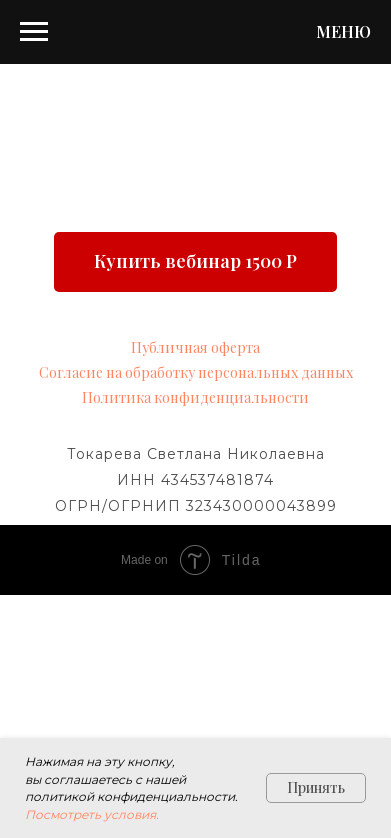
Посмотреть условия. (92, 814)
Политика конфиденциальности (195, 397)
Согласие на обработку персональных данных (196, 372)
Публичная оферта (195, 347)
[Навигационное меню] (34, 32)
